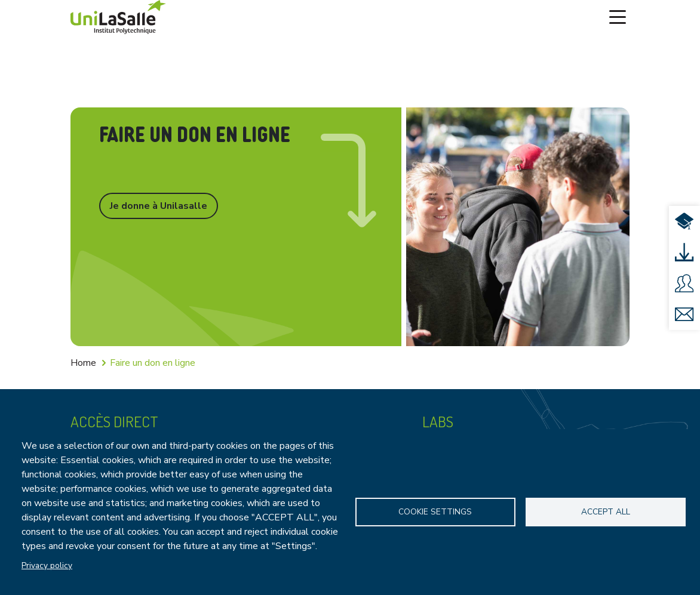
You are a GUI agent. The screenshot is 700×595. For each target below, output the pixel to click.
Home (83, 363)
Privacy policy (47, 565)
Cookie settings (435, 512)
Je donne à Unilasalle (159, 206)
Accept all (606, 512)
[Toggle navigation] (618, 17)
